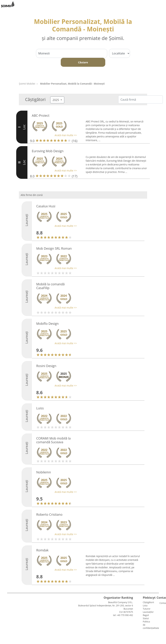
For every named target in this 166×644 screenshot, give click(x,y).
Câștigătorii (148, 602)
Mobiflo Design (48, 324)
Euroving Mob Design (48, 151)
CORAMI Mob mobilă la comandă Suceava (54, 440)
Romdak (42, 550)
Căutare (83, 62)
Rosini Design (46, 366)
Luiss (40, 408)
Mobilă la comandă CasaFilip (50, 286)
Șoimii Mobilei (27, 84)
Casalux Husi (46, 206)
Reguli (146, 615)
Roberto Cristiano (49, 514)
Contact (161, 603)
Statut (146, 618)
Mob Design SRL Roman (54, 248)
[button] (54, 135)
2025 (56, 100)
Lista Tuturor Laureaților (148, 609)
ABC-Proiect (41, 115)
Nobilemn (44, 472)
